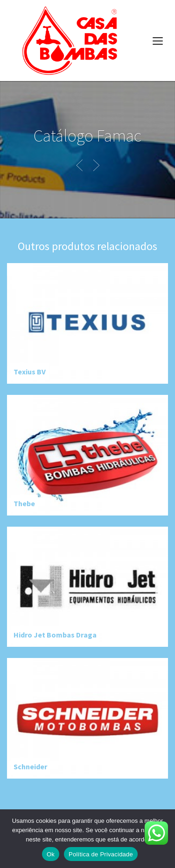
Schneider (30, 766)
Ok (51, 854)
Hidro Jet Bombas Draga (55, 635)
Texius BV (30, 372)
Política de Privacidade (101, 854)
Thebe (24, 503)
